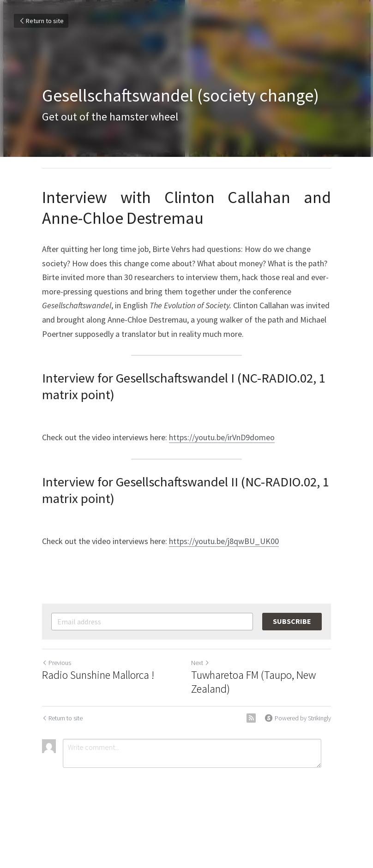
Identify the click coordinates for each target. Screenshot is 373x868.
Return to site (41, 21)
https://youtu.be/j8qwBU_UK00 (224, 541)
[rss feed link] (251, 718)
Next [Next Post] (200, 663)
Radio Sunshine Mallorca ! (98, 675)
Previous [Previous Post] (57, 663)
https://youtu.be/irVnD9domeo (222, 437)
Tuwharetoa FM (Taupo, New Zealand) (253, 682)
